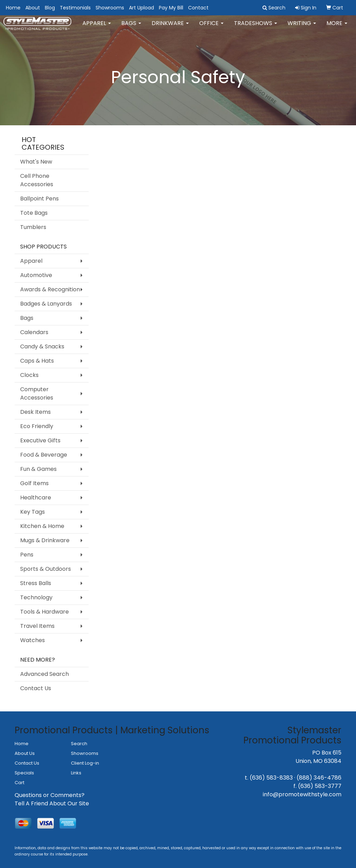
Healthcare (36, 498)
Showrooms (110, 8)
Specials (24, 773)
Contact (198, 8)
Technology (36, 597)
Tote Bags (34, 213)
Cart (19, 783)
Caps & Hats (37, 361)
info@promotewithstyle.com (302, 794)
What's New (36, 162)
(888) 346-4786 (319, 778)
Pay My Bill (171, 8)
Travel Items (37, 626)
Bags (131, 28)
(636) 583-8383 (271, 778)
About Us (25, 753)
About (33, 8)
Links (76, 773)
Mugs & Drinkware (45, 540)
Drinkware (170, 28)
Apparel (97, 28)
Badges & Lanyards (46, 304)
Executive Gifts (40, 440)
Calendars (34, 332)
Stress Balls (36, 583)
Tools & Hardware (44, 612)
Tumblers (33, 227)
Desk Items (35, 412)
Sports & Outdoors (46, 569)
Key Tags (33, 512)
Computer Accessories (37, 393)
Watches (33, 640)
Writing (302, 28)
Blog (50, 8)
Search (79, 744)
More (337, 28)
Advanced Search (44, 674)
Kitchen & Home (42, 526)
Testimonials (75, 8)
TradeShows (256, 28)
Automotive (36, 275)
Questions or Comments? (50, 795)
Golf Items (34, 483)
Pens (27, 555)
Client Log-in (85, 763)
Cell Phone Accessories (37, 180)
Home (13, 8)
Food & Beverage (44, 455)
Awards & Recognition (50, 289)
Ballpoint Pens (39, 199)
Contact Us (36, 688)
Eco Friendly (37, 426)
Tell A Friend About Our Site (52, 803)
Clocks (29, 375)
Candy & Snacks (42, 346)
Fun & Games (38, 469)
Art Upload (141, 8)
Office (211, 28)
